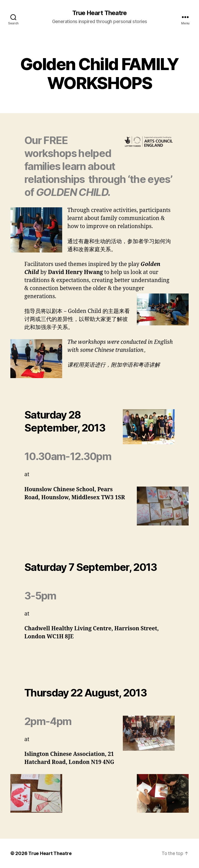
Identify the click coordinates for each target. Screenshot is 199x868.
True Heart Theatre (99, 13)
